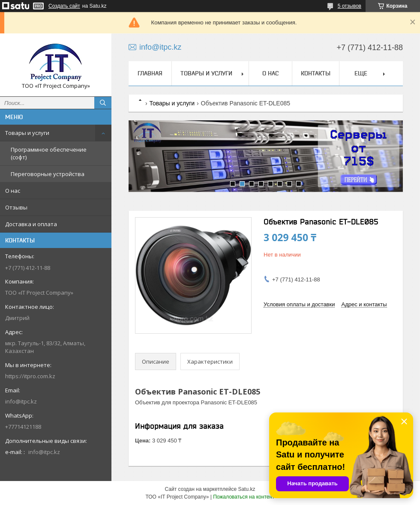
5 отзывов (349, 6)
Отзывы (16, 207)
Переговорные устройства (48, 174)
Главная (150, 73)
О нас (13, 191)
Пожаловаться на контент (244, 497)
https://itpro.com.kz (30, 376)
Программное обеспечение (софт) (49, 153)
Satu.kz (246, 489)
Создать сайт (64, 6)
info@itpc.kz (21, 401)
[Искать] (103, 103)
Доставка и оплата (31, 224)
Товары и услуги (27, 133)
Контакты (316, 73)
